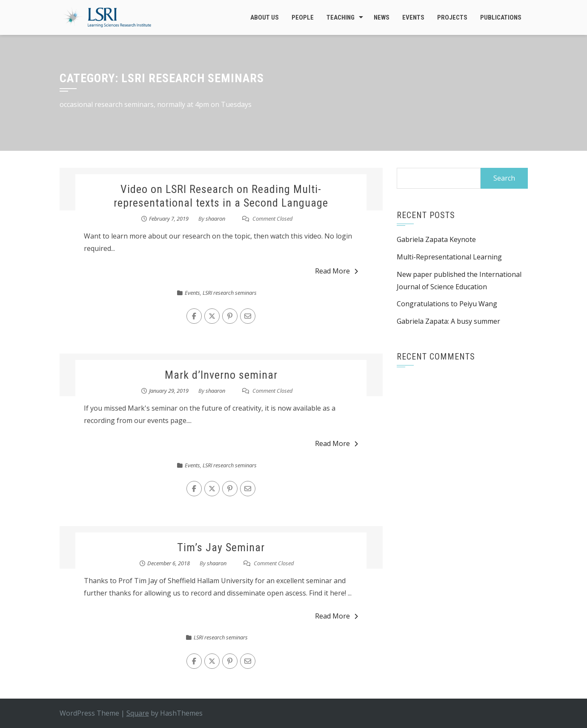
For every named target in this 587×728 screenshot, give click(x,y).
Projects (452, 17)
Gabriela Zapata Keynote (436, 239)
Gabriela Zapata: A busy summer (448, 321)
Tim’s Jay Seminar (221, 547)
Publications (501, 17)
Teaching (341, 17)
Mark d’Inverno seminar (221, 375)
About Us (265, 17)
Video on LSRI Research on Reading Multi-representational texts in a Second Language (221, 196)
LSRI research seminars (230, 293)
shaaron (215, 219)
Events (413, 17)
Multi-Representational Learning (449, 257)
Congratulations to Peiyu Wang (447, 304)
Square (138, 713)
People (303, 17)
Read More (336, 271)
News (382, 17)
